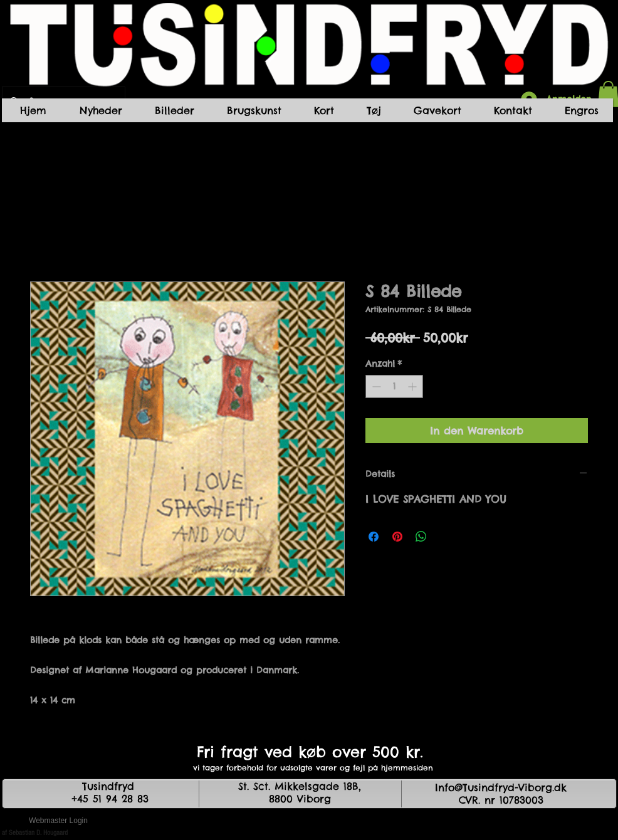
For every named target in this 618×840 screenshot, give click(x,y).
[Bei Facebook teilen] (374, 537)
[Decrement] (375, 386)
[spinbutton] (394, 386)
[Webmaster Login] (58, 821)
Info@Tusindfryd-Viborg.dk (501, 787)
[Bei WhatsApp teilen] (421, 537)
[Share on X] (445, 537)
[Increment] (413, 386)
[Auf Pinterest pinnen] (397, 537)
